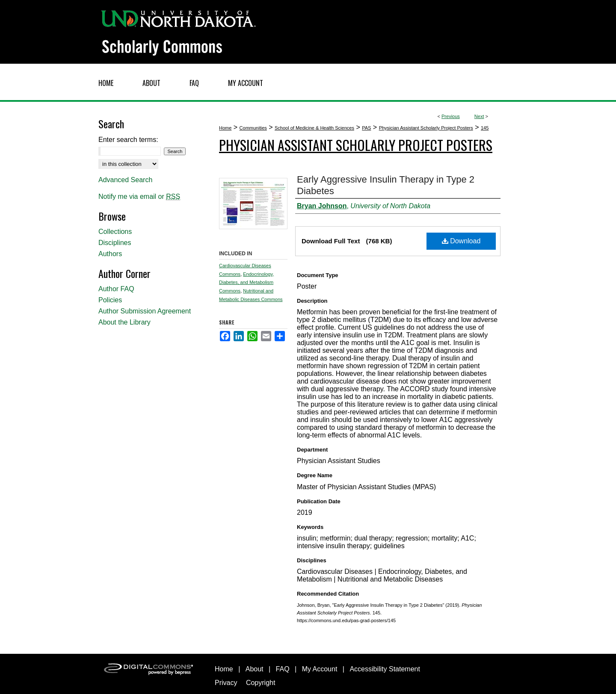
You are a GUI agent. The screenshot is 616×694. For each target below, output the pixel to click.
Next (479, 116)
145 (485, 128)
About (255, 669)
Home (225, 128)
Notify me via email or (139, 197)
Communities (253, 128)
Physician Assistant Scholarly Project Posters (426, 128)
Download (461, 241)
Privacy (226, 683)
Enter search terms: (128, 140)
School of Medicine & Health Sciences (314, 128)
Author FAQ (116, 289)
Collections (115, 232)
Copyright (261, 683)
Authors (110, 254)
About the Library (124, 322)
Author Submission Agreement (145, 311)
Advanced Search (125, 180)
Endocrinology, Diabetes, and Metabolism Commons (246, 283)
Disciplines (115, 243)
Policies (110, 300)
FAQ (283, 669)
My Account (320, 669)
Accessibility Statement (385, 669)
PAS (366, 128)
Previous (451, 116)
